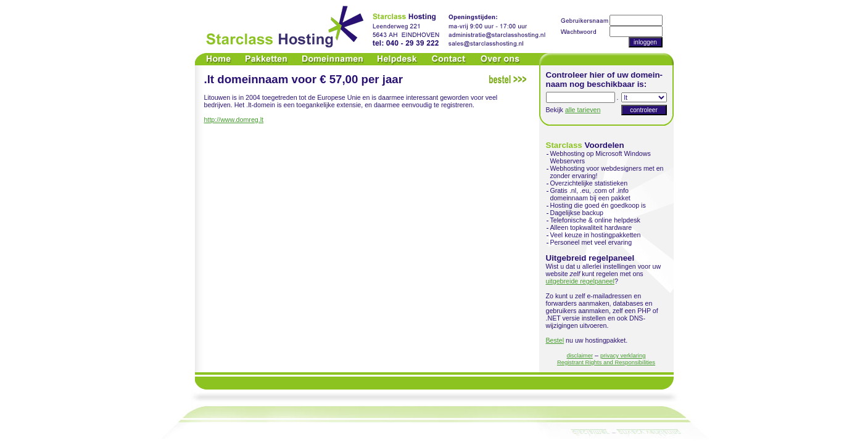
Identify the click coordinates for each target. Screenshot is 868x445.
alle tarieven (583, 110)
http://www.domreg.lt (234, 120)
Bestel (555, 340)
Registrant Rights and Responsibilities (606, 362)
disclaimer (580, 355)
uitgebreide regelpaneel (580, 281)
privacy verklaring (623, 355)
